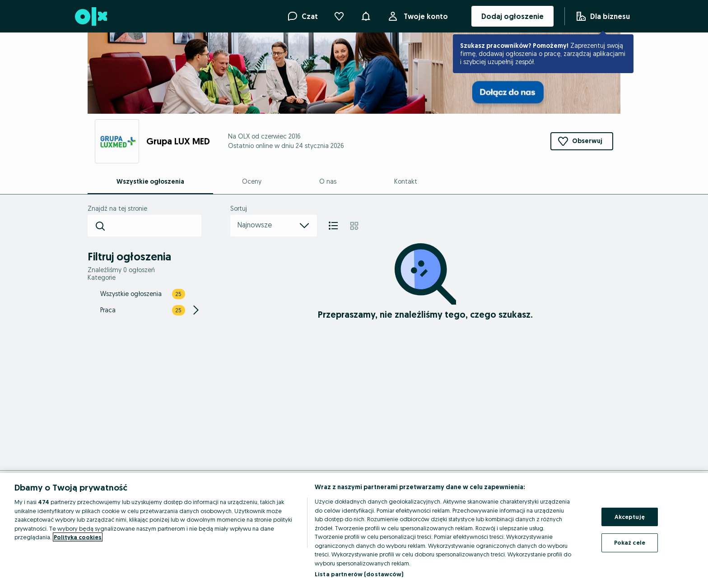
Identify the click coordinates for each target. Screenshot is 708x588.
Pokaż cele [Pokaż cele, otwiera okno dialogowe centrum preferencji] (630, 542)
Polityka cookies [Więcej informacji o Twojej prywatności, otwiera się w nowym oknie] (78, 537)
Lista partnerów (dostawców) (359, 574)
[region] (354, 530)
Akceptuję (630, 517)
